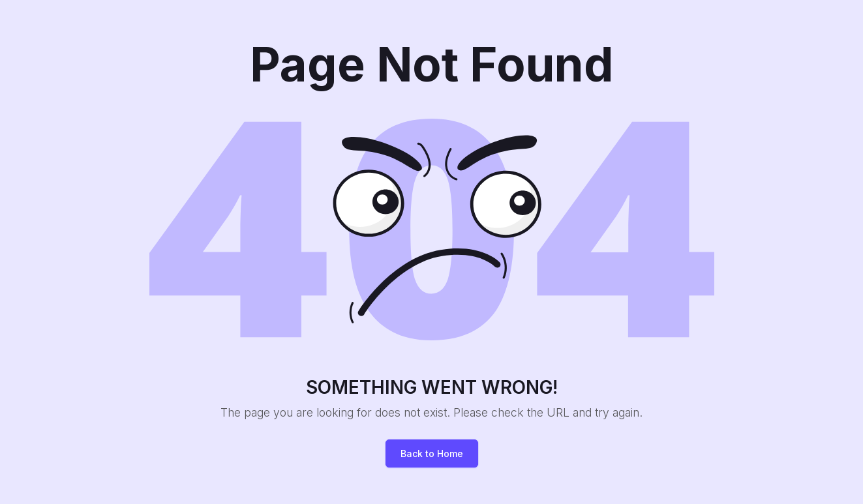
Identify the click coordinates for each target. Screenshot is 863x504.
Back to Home (432, 453)
